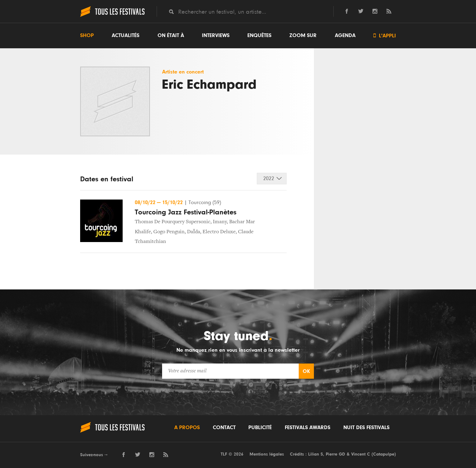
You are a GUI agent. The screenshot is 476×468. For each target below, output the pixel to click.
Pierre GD (335, 454)
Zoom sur (303, 36)
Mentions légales (267, 454)
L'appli (385, 36)
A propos (187, 428)
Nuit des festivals (366, 428)
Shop (87, 36)
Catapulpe (384, 454)
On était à (171, 36)
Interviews (216, 36)
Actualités (126, 36)
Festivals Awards (308, 428)
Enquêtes (259, 36)
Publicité (260, 428)
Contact (224, 428)
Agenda (345, 36)
